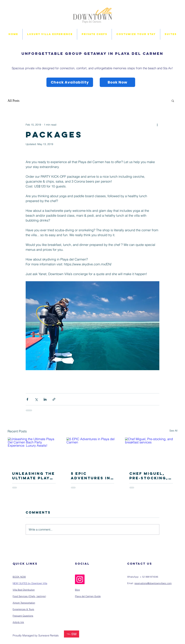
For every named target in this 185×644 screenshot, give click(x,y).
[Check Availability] (70, 82)
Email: (131, 583)
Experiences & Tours (23, 609)
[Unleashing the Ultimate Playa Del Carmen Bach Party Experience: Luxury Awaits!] (34, 452)
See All (173, 431)
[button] (173, 101)
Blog (77, 590)
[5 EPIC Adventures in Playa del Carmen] (93, 452)
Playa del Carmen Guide (88, 596)
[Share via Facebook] (27, 399)
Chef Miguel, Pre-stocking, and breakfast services (149, 476)
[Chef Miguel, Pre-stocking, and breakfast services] (151, 452)
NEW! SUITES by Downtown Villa (30, 583)
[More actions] (157, 125)
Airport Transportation (24, 603)
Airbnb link (18, 622)
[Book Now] (117, 82)
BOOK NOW (19, 577)
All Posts (14, 101)
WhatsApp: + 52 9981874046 (143, 577)
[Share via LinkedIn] (45, 399)
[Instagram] (80, 579)
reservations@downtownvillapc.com (153, 583)
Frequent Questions (23, 616)
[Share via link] (54, 399)
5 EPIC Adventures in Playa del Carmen (91, 476)
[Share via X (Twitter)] (36, 399)
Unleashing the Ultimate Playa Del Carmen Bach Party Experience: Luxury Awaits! (34, 476)
